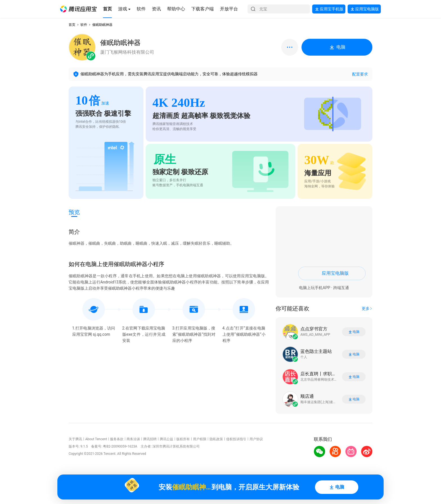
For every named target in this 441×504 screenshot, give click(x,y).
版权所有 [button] (183, 439)
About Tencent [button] (96, 439)
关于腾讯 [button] (75, 439)
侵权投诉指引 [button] (236, 439)
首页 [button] (72, 25)
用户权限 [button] (200, 439)
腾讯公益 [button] (166, 439)
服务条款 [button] (117, 439)
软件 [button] (84, 25)
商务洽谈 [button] (133, 439)
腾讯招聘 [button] (150, 439)
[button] (78, 9)
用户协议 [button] (256, 439)
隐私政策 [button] (216, 439)
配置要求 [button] (360, 74)
